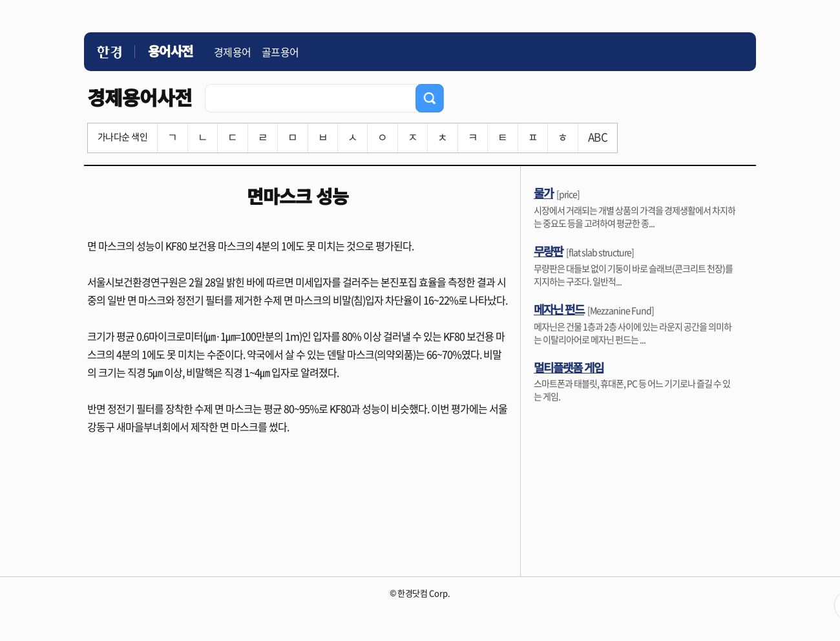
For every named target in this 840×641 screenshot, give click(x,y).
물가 (543, 193)
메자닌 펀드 (559, 309)
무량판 (548, 251)
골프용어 (280, 52)
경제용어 (233, 52)
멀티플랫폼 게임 (569, 367)
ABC (598, 137)
